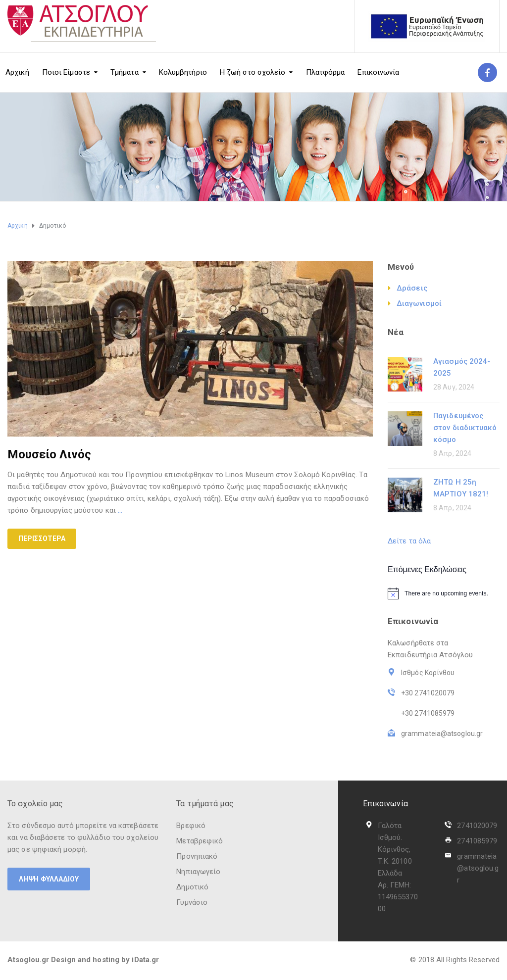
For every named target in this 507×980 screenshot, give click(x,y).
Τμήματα (125, 72)
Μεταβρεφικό (200, 841)
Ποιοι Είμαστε (66, 72)
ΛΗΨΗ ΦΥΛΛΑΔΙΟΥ (49, 879)
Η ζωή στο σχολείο (253, 72)
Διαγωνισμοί (419, 303)
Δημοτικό (192, 887)
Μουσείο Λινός (49, 454)
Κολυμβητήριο (183, 72)
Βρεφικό (191, 826)
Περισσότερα (42, 539)
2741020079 (477, 826)
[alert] (444, 593)
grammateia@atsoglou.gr (478, 868)
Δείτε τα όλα (409, 541)
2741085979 (477, 841)
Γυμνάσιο (192, 902)
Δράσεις (412, 288)
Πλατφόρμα (326, 72)
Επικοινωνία (378, 72)
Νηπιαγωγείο (198, 872)
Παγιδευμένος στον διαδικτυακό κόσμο (465, 428)
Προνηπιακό (197, 856)
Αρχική (17, 72)
